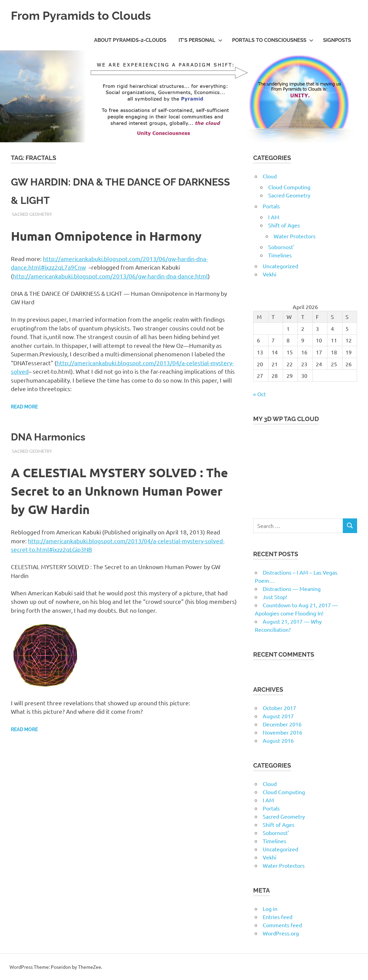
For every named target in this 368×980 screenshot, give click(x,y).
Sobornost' (281, 247)
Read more (24, 407)
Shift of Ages (284, 225)
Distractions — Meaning (292, 589)
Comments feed (282, 925)
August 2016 (278, 740)
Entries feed (278, 917)
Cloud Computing (289, 187)
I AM (274, 217)
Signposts (337, 40)
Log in (270, 909)
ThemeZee (90, 967)
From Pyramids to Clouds (89, 15)
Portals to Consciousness (273, 40)
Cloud (270, 176)
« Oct (259, 394)
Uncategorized (280, 266)
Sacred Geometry (32, 214)
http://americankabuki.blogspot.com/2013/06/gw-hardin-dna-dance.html (110, 276)
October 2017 (279, 708)
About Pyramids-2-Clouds (130, 40)
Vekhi (270, 274)
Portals (271, 206)
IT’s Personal (201, 40)
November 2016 (282, 732)
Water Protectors (295, 236)
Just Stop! (275, 597)
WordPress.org (281, 933)
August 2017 (278, 716)
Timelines (280, 255)
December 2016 (282, 724)
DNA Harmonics (57, 436)
